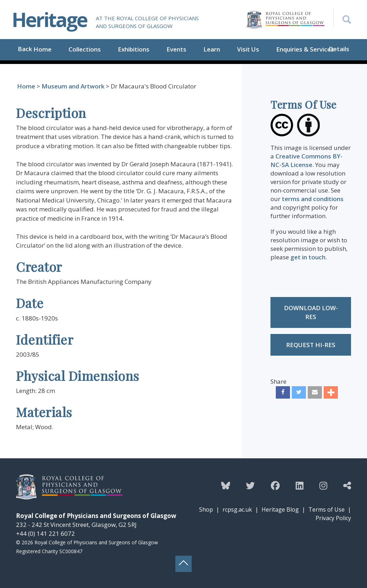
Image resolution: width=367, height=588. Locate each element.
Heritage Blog (280, 509)
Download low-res (311, 312)
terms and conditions (313, 199)
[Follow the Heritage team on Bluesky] (226, 485)
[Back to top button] (183, 564)
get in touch (308, 257)
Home (42, 49)
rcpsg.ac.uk (237, 509)
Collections (85, 49)
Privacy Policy (333, 518)
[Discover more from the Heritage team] (347, 485)
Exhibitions (134, 49)
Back (25, 49)
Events (176, 49)
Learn (212, 49)
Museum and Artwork (73, 86)
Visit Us (248, 49)
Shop (206, 509)
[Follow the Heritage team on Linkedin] (300, 485)
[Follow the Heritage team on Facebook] (275, 485)
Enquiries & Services (305, 49)
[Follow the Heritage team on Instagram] (323, 485)
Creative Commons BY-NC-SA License (306, 160)
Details (339, 49)
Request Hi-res (311, 345)
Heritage (49, 19)
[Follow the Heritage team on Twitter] (250, 485)
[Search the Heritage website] (342, 18)
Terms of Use (327, 509)
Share (278, 381)
